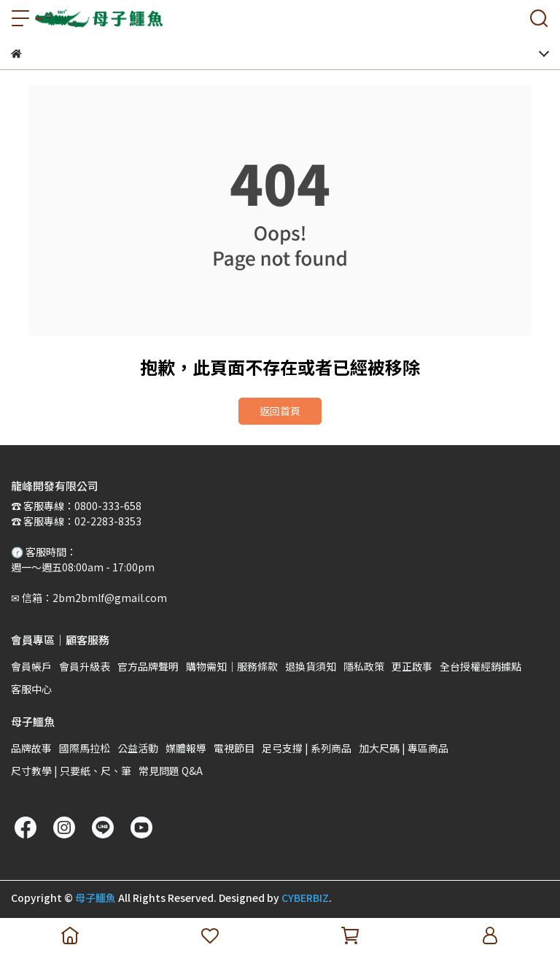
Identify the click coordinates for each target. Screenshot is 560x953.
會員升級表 (85, 666)
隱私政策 (364, 666)
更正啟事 (412, 666)
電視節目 (234, 748)
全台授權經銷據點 (481, 666)
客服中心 (31, 689)
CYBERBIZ (305, 898)
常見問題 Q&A (171, 771)
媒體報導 (186, 748)
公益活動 (138, 748)
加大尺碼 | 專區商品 (404, 748)
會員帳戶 (31, 666)
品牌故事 (31, 748)
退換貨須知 (311, 666)
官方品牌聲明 (148, 666)
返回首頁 (280, 411)
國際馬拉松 (85, 748)
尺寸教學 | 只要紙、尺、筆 (71, 771)
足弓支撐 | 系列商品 (307, 748)
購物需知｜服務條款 (232, 666)
